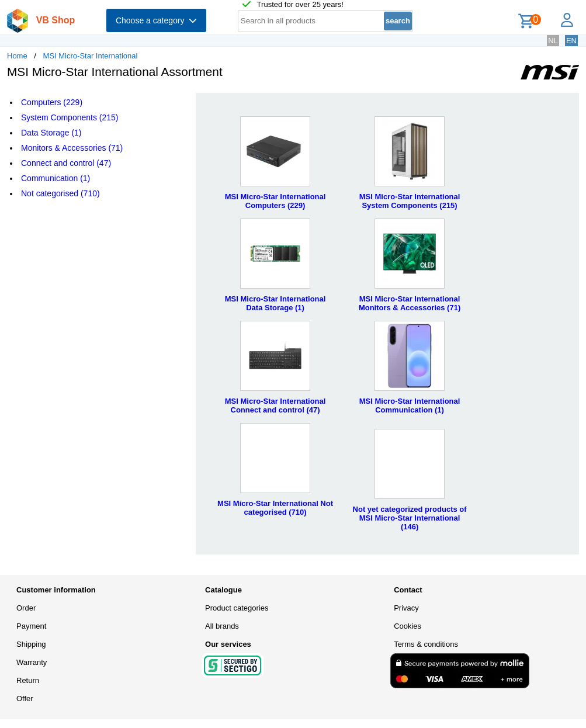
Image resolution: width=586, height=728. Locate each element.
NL (553, 41)
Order (26, 608)
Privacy (406, 608)
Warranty (32, 662)
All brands (222, 626)
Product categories (237, 608)
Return (28, 680)
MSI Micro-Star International (91, 56)
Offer (25, 698)
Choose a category (156, 20)
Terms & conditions (426, 644)
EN (571, 41)
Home (17, 56)
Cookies (408, 626)
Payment (31, 626)
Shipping (31, 644)
